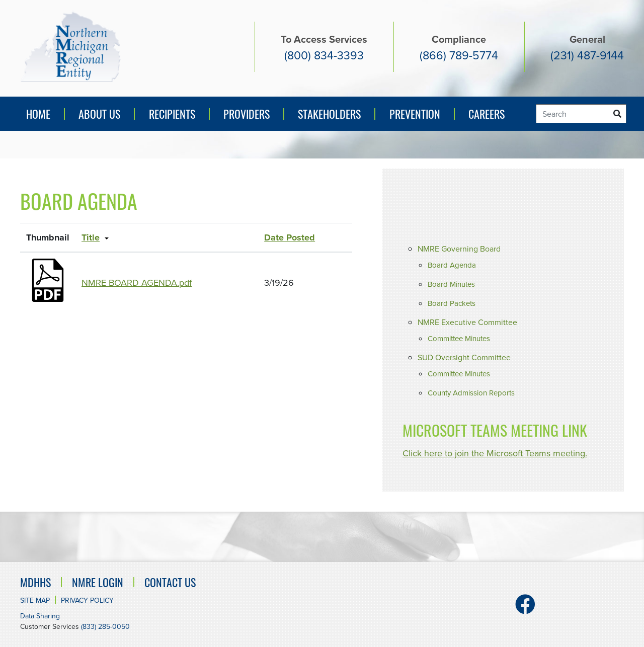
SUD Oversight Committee (464, 357)
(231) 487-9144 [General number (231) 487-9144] (587, 55)
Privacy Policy (87, 600)
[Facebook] (525, 609)
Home (38, 114)
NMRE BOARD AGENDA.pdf (137, 283)
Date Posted (290, 237)
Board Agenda (452, 265)
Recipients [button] (172, 114)
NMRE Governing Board (459, 249)
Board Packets (452, 303)
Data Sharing (40, 616)
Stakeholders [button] (329, 114)
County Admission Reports (471, 393)
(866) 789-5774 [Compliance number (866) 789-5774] (459, 55)
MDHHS (35, 582)
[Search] (581, 114)
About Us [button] (99, 114)
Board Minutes (451, 284)
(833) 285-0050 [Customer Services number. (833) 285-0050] (105, 627)
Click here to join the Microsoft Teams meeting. (495, 453)
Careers (487, 114)
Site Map (35, 600)
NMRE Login (98, 582)
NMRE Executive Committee (467, 322)
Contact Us (170, 582)
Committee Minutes (459, 339)
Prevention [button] (417, 117)
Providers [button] (247, 114)
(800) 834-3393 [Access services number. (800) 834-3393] (324, 55)
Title (91, 237)
